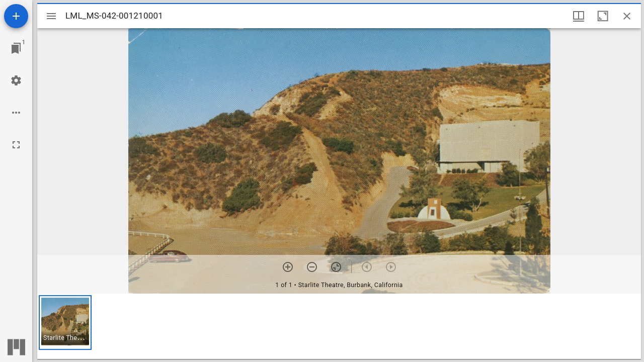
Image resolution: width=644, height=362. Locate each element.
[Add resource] (16, 16)
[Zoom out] (312, 267)
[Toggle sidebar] (51, 16)
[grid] (339, 326)
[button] (65, 323)
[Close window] (627, 16)
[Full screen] (16, 145)
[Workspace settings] (16, 80)
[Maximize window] (603, 16)
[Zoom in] (288, 267)
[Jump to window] (16, 48)
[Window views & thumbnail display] (579, 16)
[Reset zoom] (336, 267)
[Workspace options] (16, 113)
